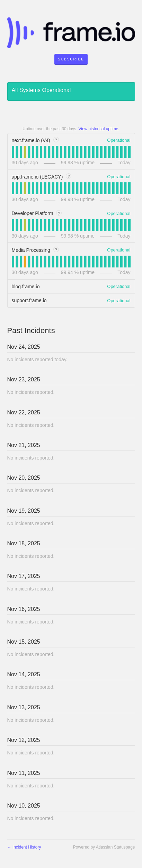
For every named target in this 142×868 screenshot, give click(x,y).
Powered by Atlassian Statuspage (104, 847)
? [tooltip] (56, 140)
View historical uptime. (99, 129)
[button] (71, 59)
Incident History (24, 847)
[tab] (13, 152)
